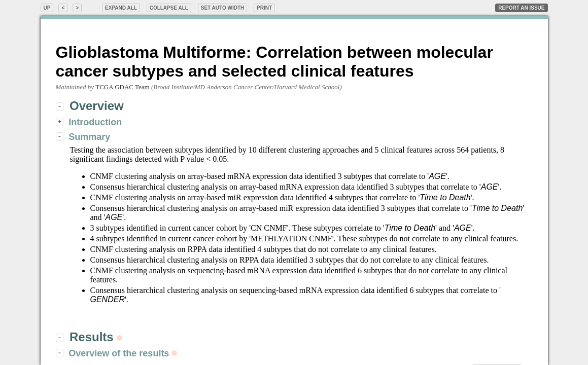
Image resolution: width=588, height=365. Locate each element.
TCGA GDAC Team (122, 87)
